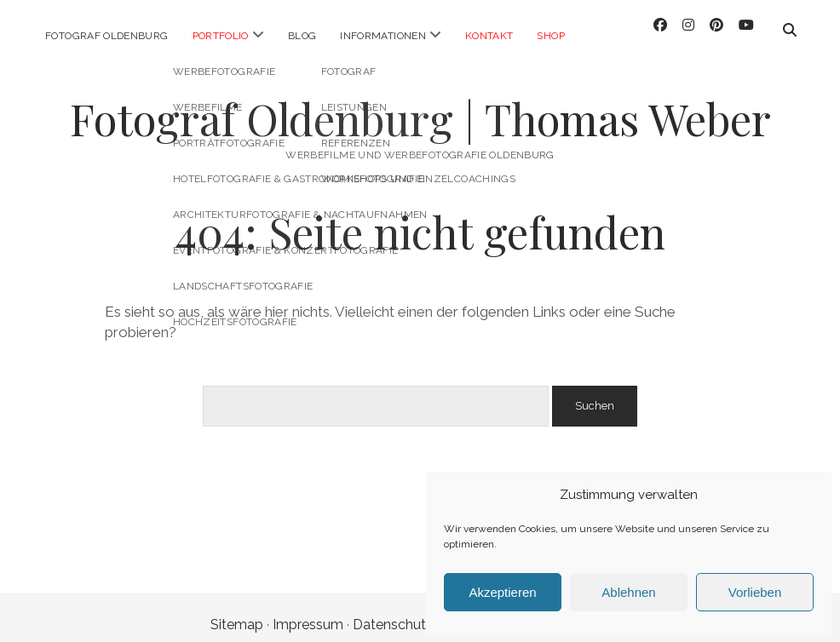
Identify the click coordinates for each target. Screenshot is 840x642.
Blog (302, 36)
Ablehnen (628, 592)
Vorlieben (755, 592)
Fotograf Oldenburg (106, 36)
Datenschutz (393, 611)
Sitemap (237, 611)
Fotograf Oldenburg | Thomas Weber (420, 105)
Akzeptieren (502, 592)
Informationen (383, 36)
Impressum (308, 611)
